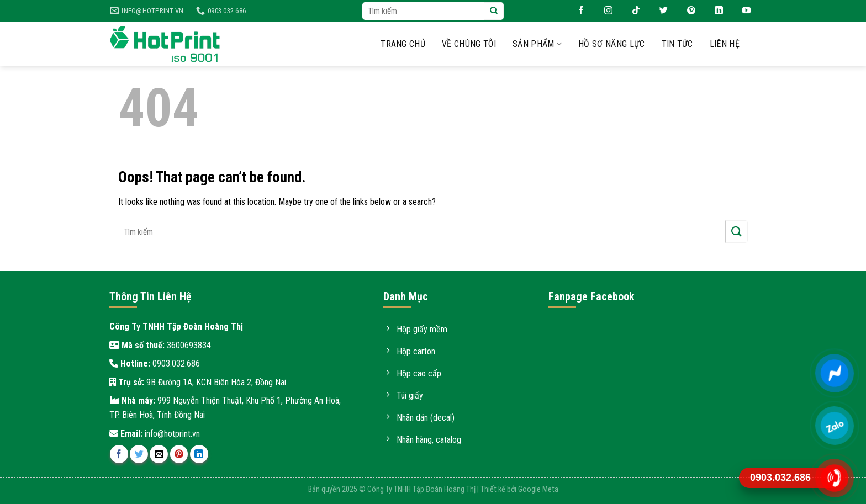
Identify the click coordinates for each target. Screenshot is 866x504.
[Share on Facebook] (119, 454)
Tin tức (677, 44)
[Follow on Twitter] (659, 11)
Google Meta (538, 489)
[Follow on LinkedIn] (715, 11)
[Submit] (494, 11)
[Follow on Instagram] (604, 11)
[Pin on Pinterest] (179, 454)
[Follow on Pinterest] (687, 11)
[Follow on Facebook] (577, 11)
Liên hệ (725, 44)
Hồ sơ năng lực (611, 44)
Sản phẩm (537, 44)
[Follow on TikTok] (632, 11)
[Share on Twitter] (139, 454)
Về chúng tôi (469, 44)
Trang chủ (403, 44)
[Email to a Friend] (159, 454)
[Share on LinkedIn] (199, 454)
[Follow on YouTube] (742, 11)
